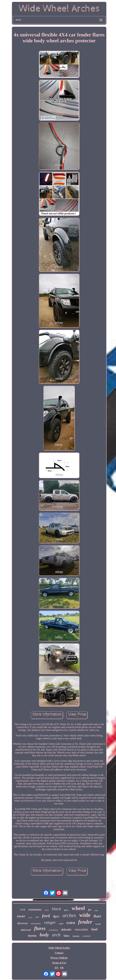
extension (54, 930)
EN (56, 968)
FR (62, 968)
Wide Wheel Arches (59, 948)
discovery (23, 923)
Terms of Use (59, 963)
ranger (50, 922)
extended (86, 936)
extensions (35, 909)
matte (61, 924)
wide (85, 915)
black (56, 909)
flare (97, 916)
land (94, 929)
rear (37, 917)
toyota (32, 936)
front (47, 910)
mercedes (81, 930)
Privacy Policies (59, 958)
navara (76, 936)
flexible (98, 924)
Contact (59, 953)
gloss (66, 910)
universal (26, 930)
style (96, 910)
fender (85, 922)
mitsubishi (36, 924)
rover (21, 916)
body (44, 935)
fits (90, 910)
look (23, 910)
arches (69, 915)
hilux (67, 936)
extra (71, 923)
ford (46, 916)
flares (40, 928)
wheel (78, 908)
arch (56, 935)
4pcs (56, 916)
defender (66, 930)
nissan (30, 917)
